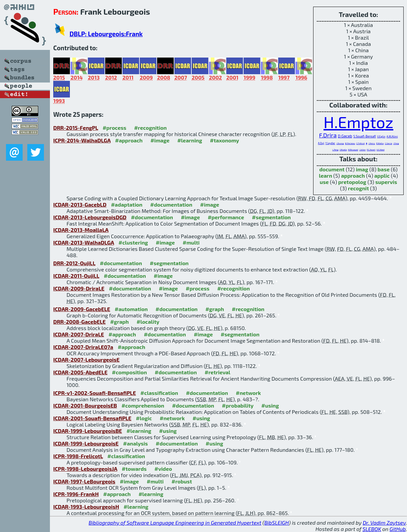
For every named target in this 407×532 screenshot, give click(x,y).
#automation (131, 309)
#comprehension (143, 405)
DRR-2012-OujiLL (74, 263)
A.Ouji (321, 143)
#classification (159, 393)
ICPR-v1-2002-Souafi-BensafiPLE (95, 393)
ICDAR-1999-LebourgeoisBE (88, 431)
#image (160, 140)
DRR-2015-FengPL (76, 128)
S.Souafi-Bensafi (365, 136)
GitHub (398, 529)
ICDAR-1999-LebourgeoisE (86, 443)
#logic (144, 418)
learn (325, 176)
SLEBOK (372, 529)
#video (163, 469)
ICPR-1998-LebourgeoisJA (85, 469)
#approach (129, 140)
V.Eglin (381, 136)
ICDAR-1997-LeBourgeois (84, 481)
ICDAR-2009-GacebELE (82, 309)
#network (248, 393)
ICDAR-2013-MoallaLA (81, 230)
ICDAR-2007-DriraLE (79, 334)
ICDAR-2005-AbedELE (80, 372)
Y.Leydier (330, 143)
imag (362, 169)
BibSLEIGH (276, 523)
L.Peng (335, 150)
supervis (386, 182)
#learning (190, 140)
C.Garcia (388, 143)
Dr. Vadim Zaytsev (384, 523)
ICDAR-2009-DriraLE (79, 288)
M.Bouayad (353, 150)
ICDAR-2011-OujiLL (76, 276)
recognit (358, 188)
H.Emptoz (358, 122)
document (332, 169)
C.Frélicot (361, 143)
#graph (215, 309)
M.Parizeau (350, 143)
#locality (148, 322)
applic (382, 176)
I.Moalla (343, 150)
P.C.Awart (371, 150)
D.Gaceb (345, 136)
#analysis (136, 443)
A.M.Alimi (392, 136)
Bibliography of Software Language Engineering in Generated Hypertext (175, 523)
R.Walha (380, 143)
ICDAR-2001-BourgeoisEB (85, 405)
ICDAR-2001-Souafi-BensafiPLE (92, 418)
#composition (129, 372)
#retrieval (217, 372)
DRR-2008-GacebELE (79, 322)
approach (353, 176)
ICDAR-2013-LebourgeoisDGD (90, 217)
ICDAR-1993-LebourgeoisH (86, 507)
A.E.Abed (381, 150)
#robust (182, 481)
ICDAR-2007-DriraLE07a (83, 347)
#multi (191, 242)
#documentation (171, 204)
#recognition (150, 128)
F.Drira (328, 135)
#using (270, 405)
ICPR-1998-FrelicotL (78, 456)
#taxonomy (225, 140)
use (324, 182)
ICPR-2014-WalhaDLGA (82, 140)
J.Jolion (363, 150)
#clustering (133, 242)
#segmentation (271, 217)
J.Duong (340, 143)
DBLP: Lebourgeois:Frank (106, 34)
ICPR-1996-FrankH (76, 494)
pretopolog (352, 182)
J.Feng (396, 143)
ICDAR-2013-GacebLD (80, 204)
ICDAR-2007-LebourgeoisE (86, 359)
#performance (226, 217)
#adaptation (127, 204)
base (384, 169)
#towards (134, 469)
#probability (238, 405)
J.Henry (372, 143)
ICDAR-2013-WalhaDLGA (84, 242)
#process (114, 128)
